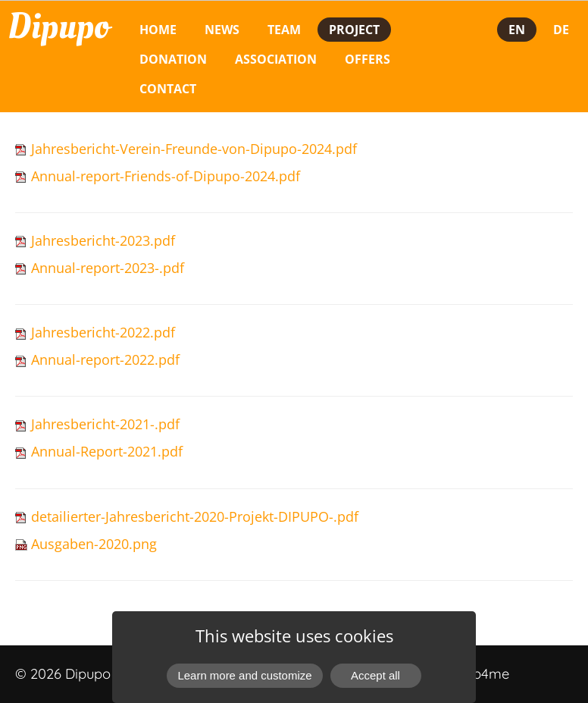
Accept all (375, 675)
